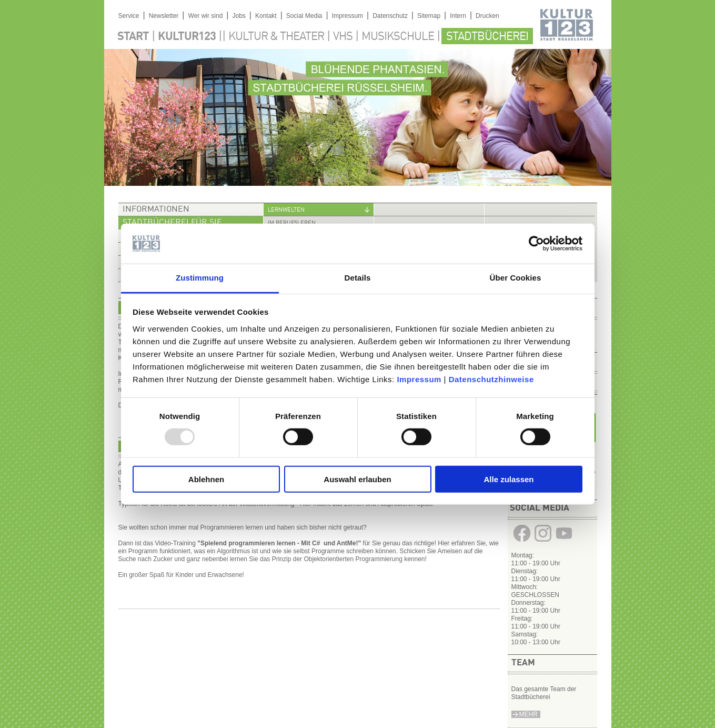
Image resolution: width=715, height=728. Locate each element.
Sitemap (429, 16)
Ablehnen (206, 479)
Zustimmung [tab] (200, 278)
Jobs (239, 16)
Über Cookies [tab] (516, 278)
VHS (343, 37)
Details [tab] (358, 278)
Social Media (304, 16)
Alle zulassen (508, 479)
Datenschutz (390, 16)
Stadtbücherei (487, 37)
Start (133, 37)
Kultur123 (187, 37)
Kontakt (266, 16)
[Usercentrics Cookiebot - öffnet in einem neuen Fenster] (536, 244)
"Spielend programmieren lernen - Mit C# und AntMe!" (279, 543)
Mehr (528, 714)
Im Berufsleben (292, 223)
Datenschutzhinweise (491, 379)
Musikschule (398, 37)
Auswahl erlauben (357, 479)
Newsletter (164, 16)
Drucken (487, 16)
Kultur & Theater (276, 37)
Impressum (419, 379)
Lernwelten (286, 210)
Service (129, 16)
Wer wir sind (206, 16)
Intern (458, 16)
